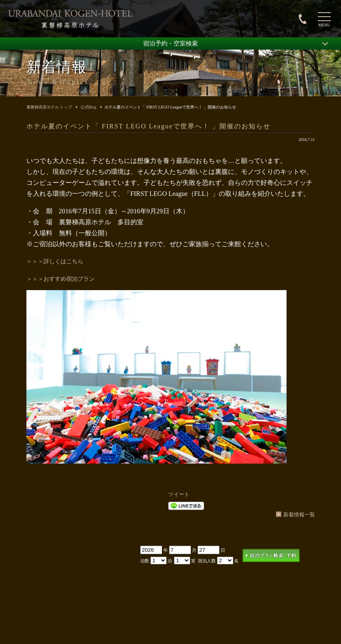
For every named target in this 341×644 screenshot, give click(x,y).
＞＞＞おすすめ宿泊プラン (61, 279)
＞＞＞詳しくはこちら (55, 261)
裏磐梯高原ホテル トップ (49, 107)
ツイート (179, 494)
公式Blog (88, 107)
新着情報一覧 (299, 515)
